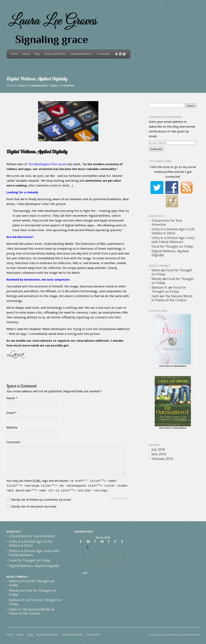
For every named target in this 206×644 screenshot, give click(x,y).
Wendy (157, 279)
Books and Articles (55, 54)
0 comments (67, 86)
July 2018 (158, 449)
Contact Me (103, 54)
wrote (47, 164)
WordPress (194, 635)
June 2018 (159, 454)
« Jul (85, 573)
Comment (13, 442)
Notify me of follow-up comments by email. (41, 500)
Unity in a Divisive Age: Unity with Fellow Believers (173, 240)
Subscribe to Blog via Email (165, 117)
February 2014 (162, 459)
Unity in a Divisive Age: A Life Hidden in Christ (173, 231)
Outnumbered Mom (81, 54)
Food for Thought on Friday (172, 246)
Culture (54, 86)
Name (12, 398)
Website (12, 428)
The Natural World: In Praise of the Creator (172, 298)
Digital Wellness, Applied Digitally (34, 566)
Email (11, 413)
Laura (22, 86)
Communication (38, 86)
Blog (37, 54)
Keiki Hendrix (169, 635)
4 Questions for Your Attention (32, 536)
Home (15, 54)
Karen (156, 270)
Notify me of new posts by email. (34, 507)
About (26, 54)
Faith (155, 296)
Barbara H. (160, 287)
